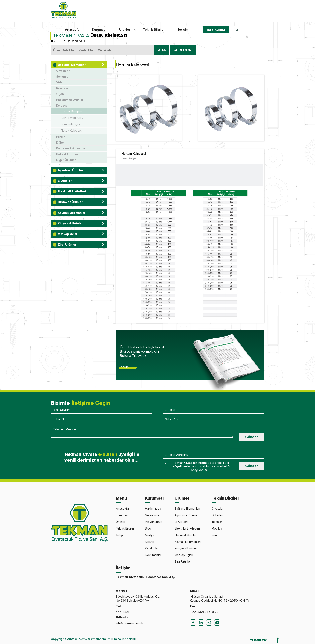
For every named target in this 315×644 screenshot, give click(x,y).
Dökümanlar (153, 555)
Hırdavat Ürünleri (186, 535)
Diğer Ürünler (66, 160)
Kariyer (150, 542)
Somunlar (63, 77)
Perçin (61, 137)
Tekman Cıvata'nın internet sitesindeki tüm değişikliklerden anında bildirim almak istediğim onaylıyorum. (201, 466)
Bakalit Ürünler (67, 154)
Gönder (252, 437)
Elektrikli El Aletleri (187, 528)
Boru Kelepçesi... (72, 124)
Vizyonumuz (153, 515)
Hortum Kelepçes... (73, 111)
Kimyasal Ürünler (186, 548)
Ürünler (125, 30)
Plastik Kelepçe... (72, 131)
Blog (148, 528)
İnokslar (217, 522)
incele (124, 367)
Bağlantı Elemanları (187, 509)
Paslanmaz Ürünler (70, 100)
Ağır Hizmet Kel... (72, 118)
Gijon (60, 94)
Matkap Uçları (184, 555)
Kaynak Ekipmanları (188, 542)
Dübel (60, 143)
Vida (59, 82)
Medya (150, 535)
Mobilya (217, 528)
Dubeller (217, 515)
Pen (214, 535)
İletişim (183, 30)
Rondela (62, 88)
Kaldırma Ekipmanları (71, 149)
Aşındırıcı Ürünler (186, 515)
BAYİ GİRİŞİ (216, 30)
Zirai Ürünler (183, 562)
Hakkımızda (153, 509)
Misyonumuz (154, 522)
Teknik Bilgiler (154, 30)
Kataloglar (152, 548)
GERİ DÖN (183, 50)
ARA (162, 50)
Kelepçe (62, 106)
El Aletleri (181, 522)
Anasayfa (72, 30)
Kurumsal (99, 30)
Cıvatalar (63, 71)
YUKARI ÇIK (258, 640)
